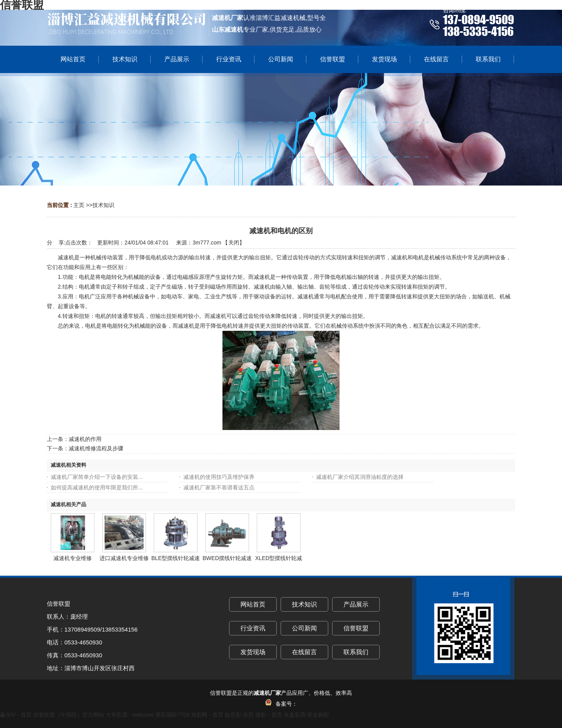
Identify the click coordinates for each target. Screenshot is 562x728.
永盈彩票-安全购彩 (307, 715)
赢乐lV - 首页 (16, 715)
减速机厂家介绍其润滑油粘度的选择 (360, 477)
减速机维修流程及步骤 (96, 448)
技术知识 (103, 205)
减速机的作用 (85, 439)
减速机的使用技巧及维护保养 (219, 477)
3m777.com (207, 243)
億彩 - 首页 (269, 715)
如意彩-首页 (239, 715)
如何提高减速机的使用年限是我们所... (97, 487)
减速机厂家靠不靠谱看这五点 (219, 487)
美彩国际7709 (172, 715)
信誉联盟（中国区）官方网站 (69, 715)
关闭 (234, 243)
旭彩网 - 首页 (207, 715)
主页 (79, 205)
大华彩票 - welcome (130, 715)
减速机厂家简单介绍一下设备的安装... (97, 477)
